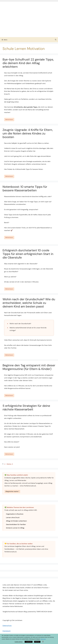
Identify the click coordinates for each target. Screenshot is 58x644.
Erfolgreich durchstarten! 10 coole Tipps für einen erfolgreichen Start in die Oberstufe (28, 254)
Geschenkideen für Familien (16, 524)
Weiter (10, 464)
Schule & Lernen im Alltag (15, 528)
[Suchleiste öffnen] (56, 40)
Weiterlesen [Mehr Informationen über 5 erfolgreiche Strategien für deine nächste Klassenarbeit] (9, 454)
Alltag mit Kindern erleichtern (16, 521)
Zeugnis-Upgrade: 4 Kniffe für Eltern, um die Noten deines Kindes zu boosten (28, 133)
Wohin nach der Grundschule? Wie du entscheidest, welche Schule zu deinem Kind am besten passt (29, 303)
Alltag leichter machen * (12, 491)
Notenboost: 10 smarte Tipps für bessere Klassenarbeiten (25, 189)
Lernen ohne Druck (13, 518)
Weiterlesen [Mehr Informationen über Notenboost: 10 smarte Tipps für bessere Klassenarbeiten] (9, 237)
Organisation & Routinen (15, 514)
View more (43, 639)
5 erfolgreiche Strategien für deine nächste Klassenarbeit (26, 408)
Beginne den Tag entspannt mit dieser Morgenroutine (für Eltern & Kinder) (29, 367)
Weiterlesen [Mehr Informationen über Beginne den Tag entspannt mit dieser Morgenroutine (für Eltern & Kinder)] (9, 395)
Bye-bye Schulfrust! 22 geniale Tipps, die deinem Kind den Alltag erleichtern (28, 63)
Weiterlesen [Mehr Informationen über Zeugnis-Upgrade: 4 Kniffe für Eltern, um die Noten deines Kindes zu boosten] (9, 176)
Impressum (7, 631)
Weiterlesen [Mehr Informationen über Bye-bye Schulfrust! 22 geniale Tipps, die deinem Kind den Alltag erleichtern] (9, 120)
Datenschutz (7, 626)
